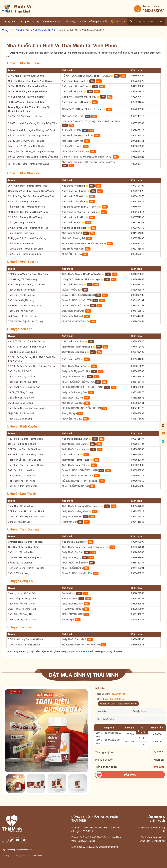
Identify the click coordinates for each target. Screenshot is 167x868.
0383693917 (138, 290)
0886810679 (138, 196)
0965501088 (138, 359)
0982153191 (138, 186)
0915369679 (138, 201)
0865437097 (138, 506)
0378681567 (138, 371)
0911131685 (138, 233)
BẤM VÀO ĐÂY (81, 651)
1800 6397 (154, 10)
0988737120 (138, 352)
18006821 (136, 164)
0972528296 (138, 274)
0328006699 (138, 542)
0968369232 (138, 598)
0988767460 (138, 238)
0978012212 (138, 151)
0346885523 (138, 619)
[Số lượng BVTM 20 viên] (142, 738)
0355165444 (138, 382)
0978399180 (138, 295)
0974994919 (138, 207)
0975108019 (138, 516)
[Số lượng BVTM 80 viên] (142, 745)
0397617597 (138, 609)
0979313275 (138, 366)
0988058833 (138, 413)
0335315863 (138, 146)
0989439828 (138, 573)
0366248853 (138, 398)
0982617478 (138, 91)
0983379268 (138, 465)
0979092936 (138, 449)
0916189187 (138, 563)
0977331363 (138, 222)
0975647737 (138, 460)
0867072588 (138, 593)
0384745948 (138, 522)
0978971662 (138, 481)
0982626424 (138, 444)
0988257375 (138, 254)
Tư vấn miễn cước (154, 6)
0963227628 (138, 157)
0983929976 (138, 392)
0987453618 (138, 377)
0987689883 (138, 604)
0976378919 (138, 511)
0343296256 (138, 86)
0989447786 (138, 316)
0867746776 (138, 408)
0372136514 (138, 212)
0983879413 (138, 228)
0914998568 (138, 109)
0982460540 (138, 341)
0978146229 (138, 614)
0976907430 (138, 454)
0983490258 (138, 306)
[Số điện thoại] (148, 711)
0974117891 (138, 568)
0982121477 (138, 439)
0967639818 (138, 97)
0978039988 (138, 76)
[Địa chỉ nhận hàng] (130, 719)
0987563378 (138, 81)
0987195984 (138, 249)
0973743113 (138, 116)
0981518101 (138, 300)
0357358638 (138, 486)
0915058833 (138, 387)
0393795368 (138, 123)
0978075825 (138, 191)
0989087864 (138, 547)
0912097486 (138, 279)
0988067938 (138, 639)
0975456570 (138, 311)
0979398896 (138, 470)
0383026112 (138, 475)
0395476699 (138, 419)
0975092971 (138, 645)
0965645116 (138, 244)
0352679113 (138, 130)
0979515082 (138, 347)
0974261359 (138, 102)
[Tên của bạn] (112, 711)
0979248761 (138, 141)
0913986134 (138, 284)
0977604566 (138, 552)
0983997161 (138, 403)
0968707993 (138, 217)
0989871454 (138, 321)
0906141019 (138, 136)
